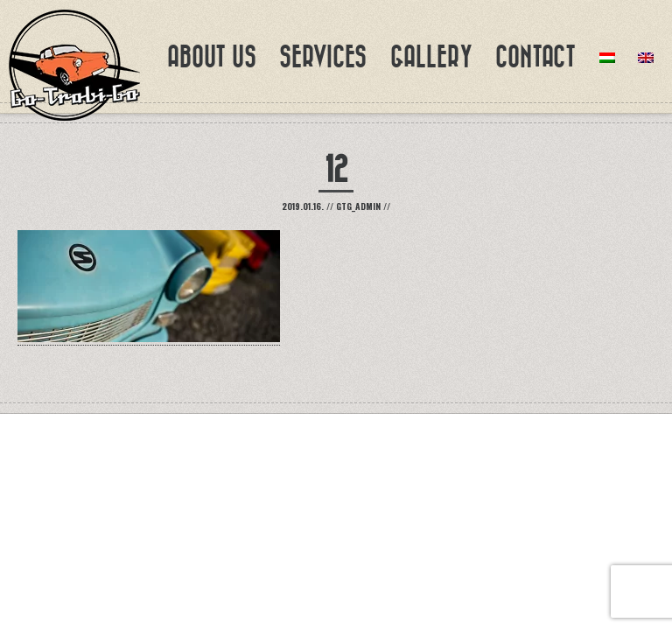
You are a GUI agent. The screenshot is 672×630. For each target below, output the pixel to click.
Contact (535, 57)
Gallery (431, 57)
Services (323, 57)
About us (212, 57)
